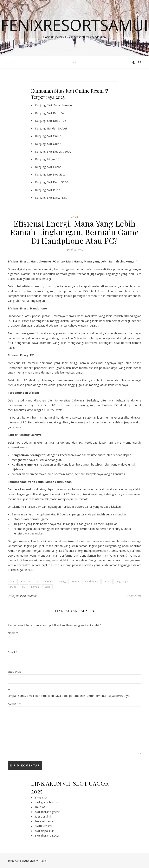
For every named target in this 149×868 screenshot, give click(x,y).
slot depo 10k (44, 831)
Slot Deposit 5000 (59, 151)
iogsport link (43, 816)
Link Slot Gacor (57, 174)
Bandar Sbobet (57, 128)
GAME (75, 217)
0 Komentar (134, 596)
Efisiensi (49, 582)
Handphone (91, 582)
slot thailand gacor (47, 812)
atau (13, 582)
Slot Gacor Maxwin (59, 105)
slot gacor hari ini (46, 802)
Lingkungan (122, 582)
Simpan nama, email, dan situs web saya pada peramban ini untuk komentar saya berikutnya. (69, 696)
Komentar (14, 703)
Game (75, 582)
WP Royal (41, 861)
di (38, 582)
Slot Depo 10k (57, 121)
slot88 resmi (44, 826)
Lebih (107, 582)
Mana (13, 587)
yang (47, 587)
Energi (63, 582)
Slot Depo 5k (56, 113)
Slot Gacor (54, 167)
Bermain (26, 582)
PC (24, 587)
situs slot (41, 797)
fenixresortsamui (26, 596)
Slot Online (54, 136)
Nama (13, 633)
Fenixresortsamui (74, 25)
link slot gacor (44, 821)
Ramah (35, 587)
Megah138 (54, 159)
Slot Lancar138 (57, 197)
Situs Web (14, 672)
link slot (40, 807)
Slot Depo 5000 (58, 182)
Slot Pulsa (54, 190)
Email (12, 652)
